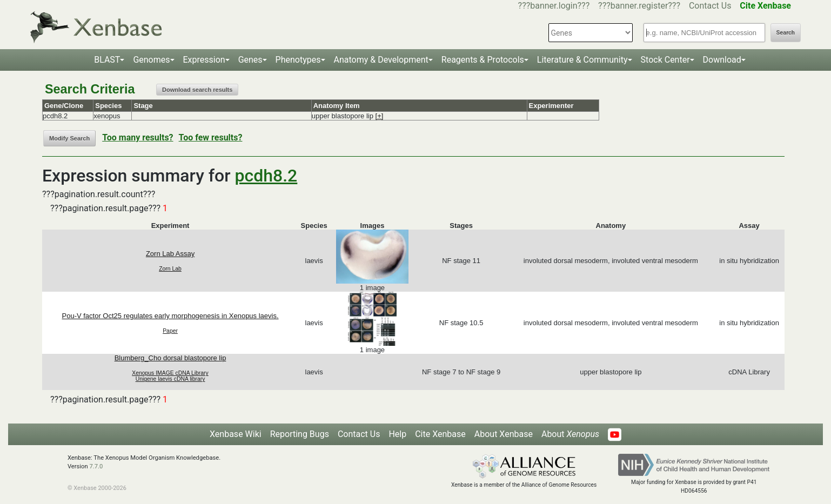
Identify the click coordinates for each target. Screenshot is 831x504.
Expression (204, 60)
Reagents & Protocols (483, 60)
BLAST (107, 60)
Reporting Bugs (300, 434)
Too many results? (138, 137)
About (570, 434)
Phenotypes (298, 60)
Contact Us (710, 6)
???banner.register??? (639, 6)
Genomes (151, 60)
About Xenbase (504, 434)
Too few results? (211, 137)
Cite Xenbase (440, 434)
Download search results (197, 90)
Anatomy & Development (381, 60)
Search (786, 33)
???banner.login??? (554, 6)
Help (397, 434)
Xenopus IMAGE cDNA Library (170, 373)
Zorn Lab (170, 269)
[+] (380, 116)
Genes (250, 60)
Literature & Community (582, 60)
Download (722, 60)
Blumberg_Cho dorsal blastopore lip (170, 358)
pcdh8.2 (266, 176)
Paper (170, 331)
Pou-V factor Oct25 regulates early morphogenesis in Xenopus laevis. (170, 316)
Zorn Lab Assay (170, 254)
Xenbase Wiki (236, 434)
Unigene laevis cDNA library (170, 379)
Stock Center (665, 60)
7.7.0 (96, 466)
